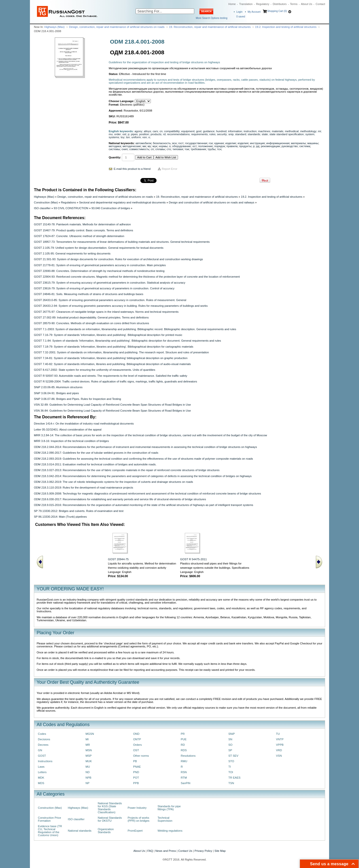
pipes (134, 134)
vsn (145, 137)
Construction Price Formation (49, 819)
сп (152, 149)
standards (254, 134)
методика (115, 146)
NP (88, 783)
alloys (147, 131)
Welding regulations (170, 831)
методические (132, 146)
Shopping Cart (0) (277, 11)
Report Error (170, 169)
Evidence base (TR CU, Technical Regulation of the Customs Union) (50, 831)
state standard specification (287, 134)
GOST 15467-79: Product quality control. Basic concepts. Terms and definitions (84, 230)
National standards (80, 831)
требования (198, 149)
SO (230, 745)
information (235, 131)
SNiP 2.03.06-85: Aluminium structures (58, 387)
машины (313, 143)
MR (88, 745)
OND (136, 734)
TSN (231, 783)
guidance (209, 131)
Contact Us (185, 851)
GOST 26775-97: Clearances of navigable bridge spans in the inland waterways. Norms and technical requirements (106, 312)
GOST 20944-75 (118, 559)
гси (211, 143)
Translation (246, 4)
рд (258, 146)
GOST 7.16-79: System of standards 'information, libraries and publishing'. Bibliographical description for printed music (108, 335)
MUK (89, 761)
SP (230, 750)
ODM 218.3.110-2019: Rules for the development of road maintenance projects (84, 488)
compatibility (172, 131)
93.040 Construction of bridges (111, 208)
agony (138, 131)
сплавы (160, 149)
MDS (41, 783)
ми (144, 146)
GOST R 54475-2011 (194, 559)
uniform (136, 137)
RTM (184, 778)
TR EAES (234, 778)
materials (277, 131)
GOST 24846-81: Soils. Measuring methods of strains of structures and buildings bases (89, 294)
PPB (136, 783)
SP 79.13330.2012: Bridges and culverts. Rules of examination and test (79, 511)
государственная (196, 143)
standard (241, 134)
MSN (89, 750)
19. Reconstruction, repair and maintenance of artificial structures (210, 27)
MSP (89, 756)
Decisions (44, 739)
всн (175, 143)
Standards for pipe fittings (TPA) (169, 808)
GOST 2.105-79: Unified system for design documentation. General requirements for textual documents (99, 248)
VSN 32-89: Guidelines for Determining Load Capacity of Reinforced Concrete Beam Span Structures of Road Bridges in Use (112, 405)
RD (183, 745)
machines (264, 131)
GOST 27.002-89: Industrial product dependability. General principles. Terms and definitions (91, 317)
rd (164, 134)
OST (136, 750)
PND (136, 772)
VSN (279, 756)
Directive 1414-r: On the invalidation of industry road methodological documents (84, 424)
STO (231, 761)
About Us (307, 4)
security (222, 134)
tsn (128, 137)
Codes (42, 734)
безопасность (162, 143)
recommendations (178, 134)
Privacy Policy (203, 851)
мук (155, 146)
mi (319, 131)
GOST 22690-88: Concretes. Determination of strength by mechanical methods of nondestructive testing (99, 271)
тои (187, 149)
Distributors (280, 4)
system (310, 134)
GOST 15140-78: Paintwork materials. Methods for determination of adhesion (82, 224)
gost (199, 131)
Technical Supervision (165, 819)
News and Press (166, 851)
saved (241, 17)
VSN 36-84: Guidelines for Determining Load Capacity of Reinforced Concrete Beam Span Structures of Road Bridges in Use (112, 411)
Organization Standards (106, 831)
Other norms (141, 756)
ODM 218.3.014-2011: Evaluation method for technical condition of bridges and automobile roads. (95, 464)
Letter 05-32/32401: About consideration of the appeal (68, 430)
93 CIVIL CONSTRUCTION (71, 208)
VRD (279, 750)
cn (161, 131)
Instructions (45, 761)
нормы (163, 146)
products (156, 134)
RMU (184, 761)
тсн (219, 149)
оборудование (182, 146)
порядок (220, 146)
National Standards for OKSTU (110, 819)
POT (136, 778)
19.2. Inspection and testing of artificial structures (286, 27)
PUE (184, 739)
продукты (245, 146)
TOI (231, 772)
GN (40, 750)
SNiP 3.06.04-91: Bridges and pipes (56, 393)
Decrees (43, 745)
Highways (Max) (54, 27)
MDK (41, 778)
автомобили (143, 143)
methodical (292, 131)
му (149, 146)
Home (232, 4)
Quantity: (115, 157)
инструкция (257, 143)
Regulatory (263, 4)
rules (213, 134)
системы (114, 149)
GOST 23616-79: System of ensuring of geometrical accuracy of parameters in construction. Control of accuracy (104, 288)
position (144, 134)
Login (239, 12)
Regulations (69, 202)
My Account (254, 12)
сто (169, 149)
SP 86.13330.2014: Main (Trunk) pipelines (60, 517)
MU (88, 767)
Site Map (220, 851)
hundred (221, 131)
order (118, 134)
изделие (231, 143)
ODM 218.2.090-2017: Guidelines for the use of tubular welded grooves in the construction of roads (96, 453)
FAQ (150, 851)
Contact (320, 4)
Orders (137, 745)
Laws (41, 767)
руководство (290, 146)
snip (231, 134)
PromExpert (135, 831)
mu (111, 134)
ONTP (137, 739)
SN (230, 739)
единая (219, 143)
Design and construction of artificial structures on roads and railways (212, 202)
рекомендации (270, 146)
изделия (243, 143)
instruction (250, 131)
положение (205, 146)
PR (183, 734)
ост (195, 146)
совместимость (139, 149)
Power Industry (137, 808)
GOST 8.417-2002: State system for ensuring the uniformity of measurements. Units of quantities (95, 370)
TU (278, 734)
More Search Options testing (212, 18)
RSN (184, 772)
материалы (298, 143)
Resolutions (188, 756)
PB (135, 761)
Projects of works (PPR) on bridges (138, 819)
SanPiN (186, 783)
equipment (188, 131)
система (305, 146)
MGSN (90, 734)
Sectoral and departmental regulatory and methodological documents (122, 202)
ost (124, 134)
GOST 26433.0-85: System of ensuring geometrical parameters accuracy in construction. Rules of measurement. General (110, 300)
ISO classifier (42, 208)
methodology (308, 131)
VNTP (280, 739)
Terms (294, 4)
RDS (184, 750)
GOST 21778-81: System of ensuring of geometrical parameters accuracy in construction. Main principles (100, 265)
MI (87, 739)
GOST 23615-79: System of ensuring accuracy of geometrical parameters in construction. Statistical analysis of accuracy (110, 283)
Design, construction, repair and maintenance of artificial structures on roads (117, 27)
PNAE (137, 767)
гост (181, 143)
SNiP (232, 734)
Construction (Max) (46, 202)
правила (232, 146)
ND (88, 772)
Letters (42, 772)
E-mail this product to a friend (132, 169)
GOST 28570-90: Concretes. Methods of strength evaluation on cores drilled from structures (91, 323)
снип (124, 149)
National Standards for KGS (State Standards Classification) (110, 808)
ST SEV (233, 756)
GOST (42, 756)
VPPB (280, 745)
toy (123, 137)
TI (230, 767)
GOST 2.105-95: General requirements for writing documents (72, 253)
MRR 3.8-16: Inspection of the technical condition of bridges (71, 441)
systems (114, 137)
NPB (88, 778)
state (265, 134)
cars (155, 131)
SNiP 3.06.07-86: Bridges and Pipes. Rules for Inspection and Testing (77, 399)
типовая (178, 149)
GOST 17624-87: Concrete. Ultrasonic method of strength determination (79, 236)
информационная (278, 143)
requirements (199, 134)
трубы (211, 149)
